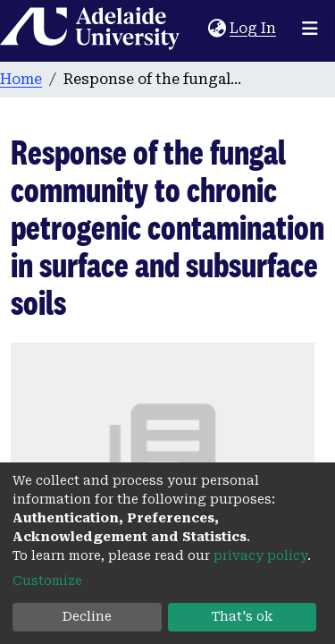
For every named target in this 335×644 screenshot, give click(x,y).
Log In (254, 28)
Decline (87, 616)
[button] (217, 29)
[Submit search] (194, 29)
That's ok (242, 616)
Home (21, 79)
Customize (47, 580)
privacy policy (260, 555)
